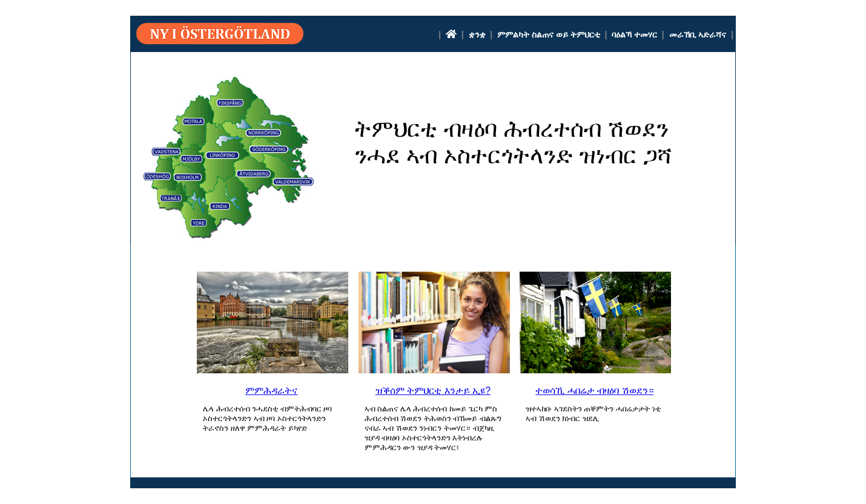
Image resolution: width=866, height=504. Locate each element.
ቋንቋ (477, 34)
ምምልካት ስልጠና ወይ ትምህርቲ (549, 34)
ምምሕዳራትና (271, 391)
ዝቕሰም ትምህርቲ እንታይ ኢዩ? (433, 391)
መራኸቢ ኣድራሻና (698, 34)
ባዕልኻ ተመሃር (634, 34)
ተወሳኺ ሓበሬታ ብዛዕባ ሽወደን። (594, 391)
